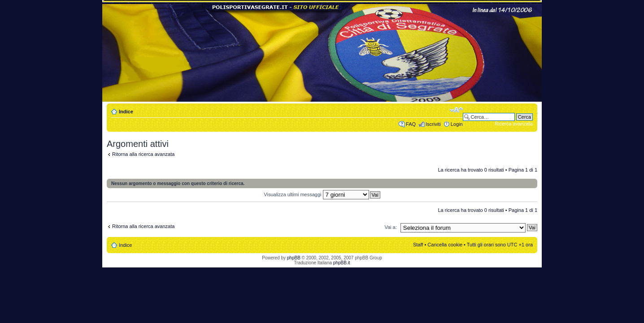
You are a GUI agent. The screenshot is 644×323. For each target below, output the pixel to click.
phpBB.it (342, 263)
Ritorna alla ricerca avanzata (143, 154)
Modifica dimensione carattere (456, 110)
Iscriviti (433, 124)
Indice (126, 112)
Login (457, 124)
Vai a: (390, 227)
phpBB (294, 258)
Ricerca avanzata (514, 124)
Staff (418, 245)
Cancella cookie (445, 245)
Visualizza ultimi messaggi (316, 194)
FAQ (411, 124)
